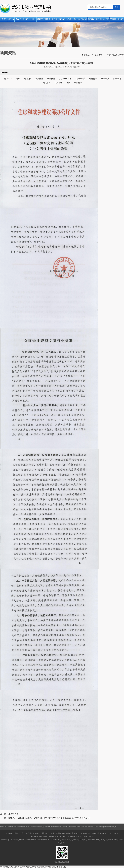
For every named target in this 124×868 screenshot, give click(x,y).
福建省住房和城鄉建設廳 (53, 827)
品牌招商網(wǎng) (37, 827)
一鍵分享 (78, 83)
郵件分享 (93, 79)
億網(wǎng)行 (49, 837)
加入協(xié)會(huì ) (84, 20)
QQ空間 (28, 79)
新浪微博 (39, 79)
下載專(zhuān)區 (113, 20)
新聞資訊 (47, 20)
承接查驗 (106, 20)
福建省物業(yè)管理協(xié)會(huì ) (106, 827)
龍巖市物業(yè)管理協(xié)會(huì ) (74, 840)
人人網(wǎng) (65, 79)
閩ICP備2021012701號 (84, 837)
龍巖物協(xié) (56, 840)
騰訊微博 (51, 79)
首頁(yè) (86, 55)
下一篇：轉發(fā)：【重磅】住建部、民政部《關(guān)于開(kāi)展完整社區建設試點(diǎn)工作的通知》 (46, 818)
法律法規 (33, 20)
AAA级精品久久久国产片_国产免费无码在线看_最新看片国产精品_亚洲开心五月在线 (33, 867)
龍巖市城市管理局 (87, 827)
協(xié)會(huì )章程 (25, 20)
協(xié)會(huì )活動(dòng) (120, 20)
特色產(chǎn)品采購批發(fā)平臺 (18, 827)
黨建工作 (40, 20)
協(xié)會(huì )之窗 (11, 20)
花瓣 (68, 83)
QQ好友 (47, 83)
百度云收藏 (80, 79)
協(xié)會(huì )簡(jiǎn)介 (18, 20)
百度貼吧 (117, 79)
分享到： (8, 79)
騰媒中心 (71, 837)
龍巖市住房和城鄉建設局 (71, 827)
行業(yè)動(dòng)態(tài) (69, 20)
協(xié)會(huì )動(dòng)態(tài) (62, 20)
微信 (18, 79)
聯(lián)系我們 (91, 20)
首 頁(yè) (3, 20)
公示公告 (55, 20)
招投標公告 (99, 20)
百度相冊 (58, 83)
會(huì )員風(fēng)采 (77, 20)
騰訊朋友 (105, 79)
